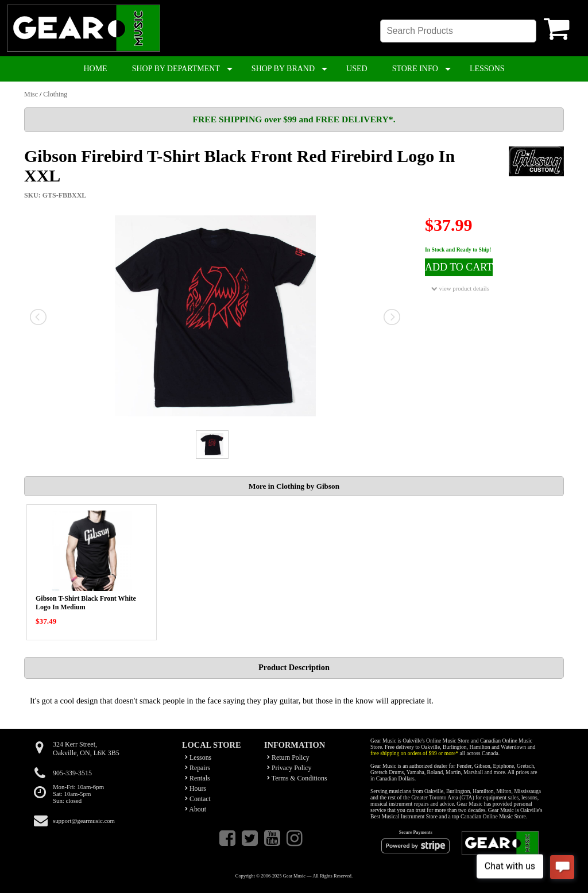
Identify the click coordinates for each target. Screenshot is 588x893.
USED (357, 69)
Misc (31, 94)
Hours (196, 788)
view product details (460, 289)
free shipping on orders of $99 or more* (414, 753)
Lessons (198, 757)
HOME (95, 69)
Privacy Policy (289, 768)
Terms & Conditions (297, 778)
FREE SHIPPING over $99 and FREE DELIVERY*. (294, 119)
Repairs (198, 768)
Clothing (55, 94)
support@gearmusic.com (84, 821)
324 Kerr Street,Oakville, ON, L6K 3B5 (86, 749)
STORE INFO (415, 69)
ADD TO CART (459, 267)
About (196, 809)
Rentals (198, 778)
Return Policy (288, 757)
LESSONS (487, 69)
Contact (198, 799)
